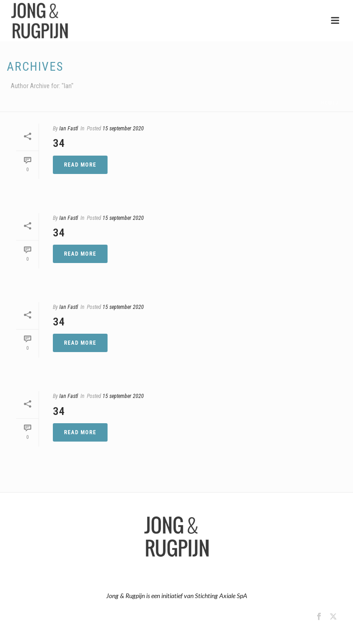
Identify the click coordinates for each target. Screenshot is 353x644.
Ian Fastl (69, 129)
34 (59, 143)
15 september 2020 (123, 129)
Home (328, 103)
